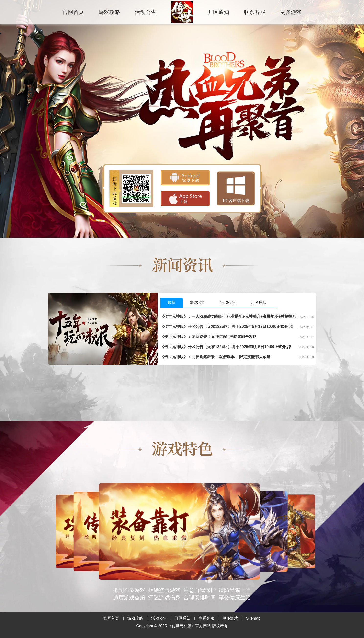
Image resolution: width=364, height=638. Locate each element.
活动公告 (146, 12)
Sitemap (253, 618)
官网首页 (73, 12)
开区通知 (218, 12)
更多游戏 (291, 12)
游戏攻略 (109, 12)
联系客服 (255, 12)
